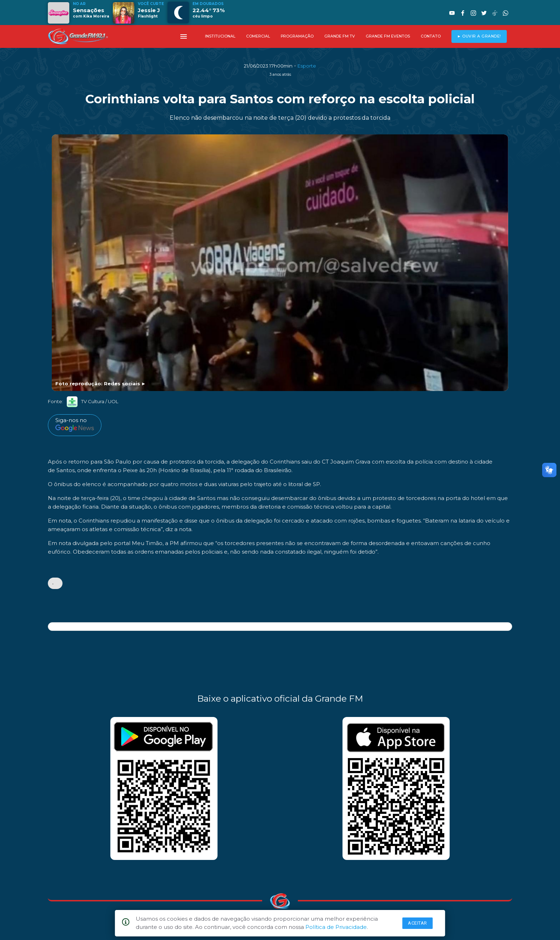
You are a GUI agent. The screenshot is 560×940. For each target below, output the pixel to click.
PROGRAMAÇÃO (297, 36)
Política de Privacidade (336, 927)
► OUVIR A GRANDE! (479, 36)
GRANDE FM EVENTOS (388, 36)
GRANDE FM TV (340, 36)
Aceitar (417, 923)
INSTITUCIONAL (220, 36)
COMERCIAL (258, 36)
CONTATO (431, 36)
